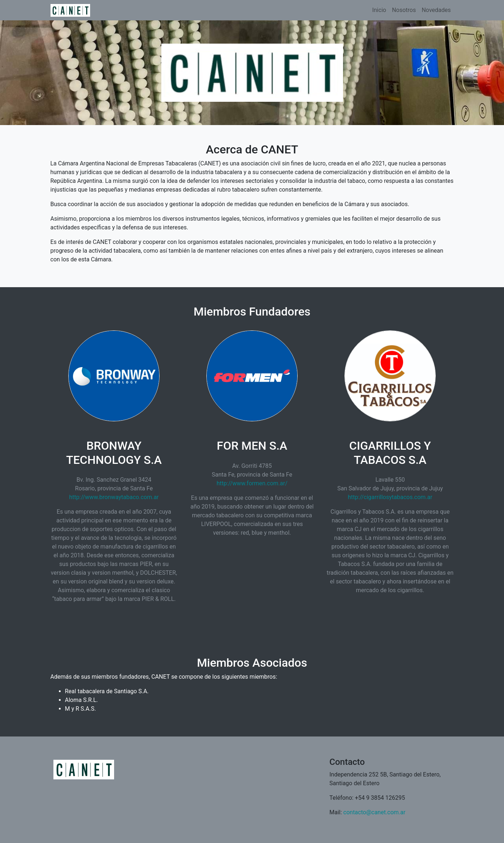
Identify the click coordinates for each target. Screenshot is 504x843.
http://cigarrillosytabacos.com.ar (390, 497)
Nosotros (404, 10)
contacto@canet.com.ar (374, 812)
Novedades (436, 10)
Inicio (379, 10)
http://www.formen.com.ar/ (252, 483)
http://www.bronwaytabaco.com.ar (114, 497)
